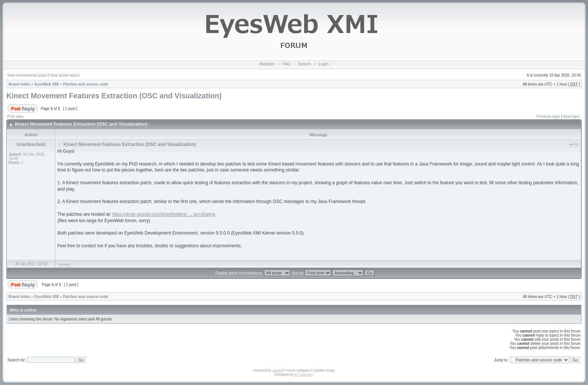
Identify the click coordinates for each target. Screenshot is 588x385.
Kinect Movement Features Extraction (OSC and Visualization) (114, 96)
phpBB (277, 370)
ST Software (303, 374)
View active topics (65, 75)
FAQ (286, 64)
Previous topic (548, 117)
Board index (19, 84)
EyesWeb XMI (47, 84)
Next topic (571, 117)
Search (305, 64)
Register (267, 64)
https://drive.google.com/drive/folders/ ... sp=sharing (164, 214)
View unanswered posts (27, 75)
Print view (15, 117)
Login (323, 64)
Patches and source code (86, 84)
